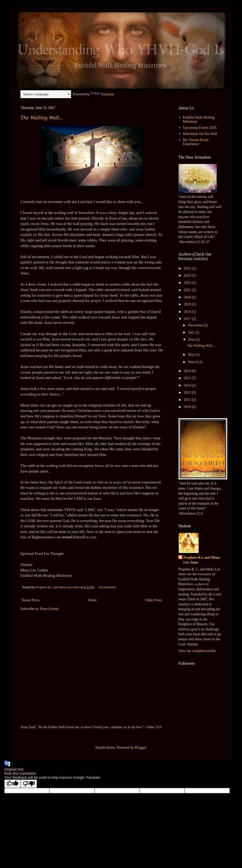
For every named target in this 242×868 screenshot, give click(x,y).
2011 (188, 400)
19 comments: (108, 587)
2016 (188, 371)
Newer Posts (31, 600)
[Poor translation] (29, 784)
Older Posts (153, 600)
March (193, 362)
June (192, 340)
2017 (188, 319)
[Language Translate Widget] (46, 94)
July (191, 332)
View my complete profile (197, 651)
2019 (188, 304)
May (192, 355)
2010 (188, 407)
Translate (102, 94)
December (196, 325)
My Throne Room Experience (196, 142)
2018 (188, 312)
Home (92, 600)
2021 (188, 290)
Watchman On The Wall (200, 134)
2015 (188, 378)
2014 (188, 385)
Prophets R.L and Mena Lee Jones (202, 560)
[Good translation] (12, 784)
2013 (188, 393)
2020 (188, 297)
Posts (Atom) (49, 609)
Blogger (140, 748)
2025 (188, 268)
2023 (188, 276)
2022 (188, 283)
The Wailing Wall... (42, 117)
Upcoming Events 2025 (200, 128)
